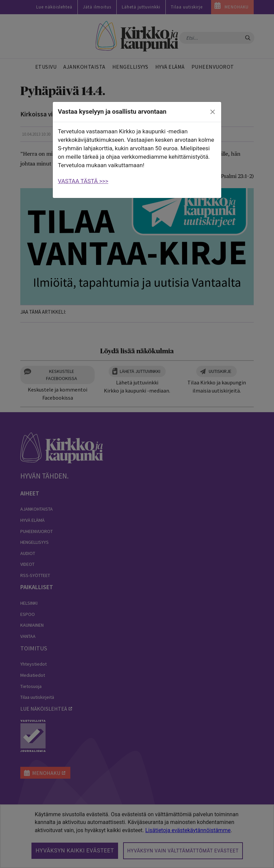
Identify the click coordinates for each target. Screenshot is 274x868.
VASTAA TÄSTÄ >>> (83, 181)
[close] (213, 112)
